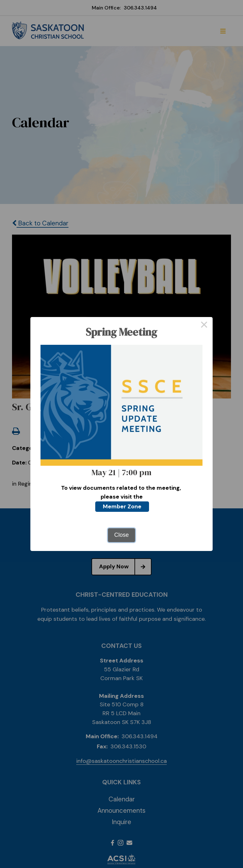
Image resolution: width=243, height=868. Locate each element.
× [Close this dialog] (204, 326)
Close (121, 535)
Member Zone (122, 506)
